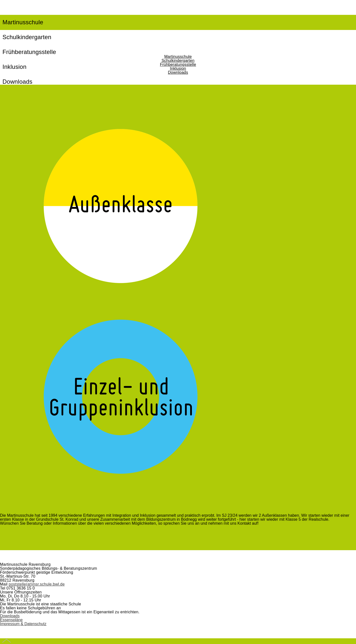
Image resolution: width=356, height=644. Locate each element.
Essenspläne (11, 620)
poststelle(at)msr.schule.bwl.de (37, 584)
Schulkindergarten (27, 37)
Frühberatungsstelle (178, 64)
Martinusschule (23, 22)
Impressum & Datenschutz (23, 624)
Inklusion (178, 68)
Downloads (178, 72)
